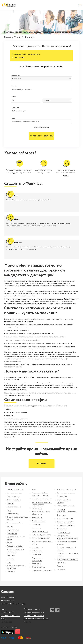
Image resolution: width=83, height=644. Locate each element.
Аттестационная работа (66, 522)
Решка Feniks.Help (8, 612)
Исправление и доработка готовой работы (42, 504)
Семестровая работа (15, 523)
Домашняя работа (64, 532)
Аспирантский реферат (66, 525)
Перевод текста (13, 530)
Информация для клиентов (34, 612)
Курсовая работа (13, 496)
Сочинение (61, 570)
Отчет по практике (14, 507)
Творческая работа (39, 521)
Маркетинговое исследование (38, 559)
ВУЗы (3, 619)
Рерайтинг (61, 566)
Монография (37, 554)
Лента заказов (6, 622)
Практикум (61, 563)
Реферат (10, 503)
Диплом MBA (62, 496)
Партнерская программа (10, 616)
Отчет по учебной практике (67, 559)
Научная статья (37, 548)
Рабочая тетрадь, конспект (42, 499)
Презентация (12, 533)
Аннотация (11, 555)
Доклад (10, 543)
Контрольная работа (15, 493)
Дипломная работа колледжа (64, 501)
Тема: (13, 118)
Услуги (17, 37)
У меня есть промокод (42, 127)
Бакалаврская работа (65, 519)
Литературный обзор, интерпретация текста (40, 494)
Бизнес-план (62, 515)
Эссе (9, 510)
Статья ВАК (36, 524)
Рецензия (10, 559)
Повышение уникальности (42, 535)
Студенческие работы (15, 490)
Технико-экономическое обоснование (41, 513)
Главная (7, 37)
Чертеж (10, 526)
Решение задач (37, 528)
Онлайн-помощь (13, 514)
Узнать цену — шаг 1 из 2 (41, 136)
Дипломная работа (14, 500)
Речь (9, 562)
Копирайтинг (37, 564)
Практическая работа (40, 531)
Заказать (41, 464)
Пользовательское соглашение (36, 619)
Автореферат (62, 529)
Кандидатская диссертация (67, 490)
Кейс (34, 490)
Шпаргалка (11, 572)
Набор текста (37, 551)
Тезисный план (37, 518)
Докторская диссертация (66, 493)
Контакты (27, 622)
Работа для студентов (32, 609)
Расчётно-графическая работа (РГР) (15, 551)
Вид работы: (16, 75)
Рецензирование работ (66, 506)
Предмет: (15, 86)
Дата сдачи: (15, 107)
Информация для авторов (34, 616)
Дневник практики (39, 567)
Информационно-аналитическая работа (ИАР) (67, 537)
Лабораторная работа (15, 546)
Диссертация (37, 508)
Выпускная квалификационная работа (67, 510)
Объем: (14, 97)
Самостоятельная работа (41, 538)
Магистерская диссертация (42, 571)
